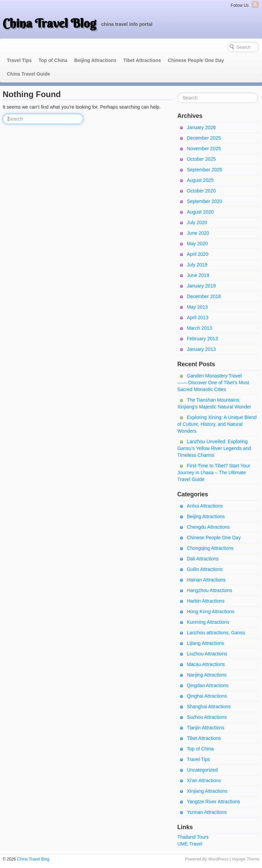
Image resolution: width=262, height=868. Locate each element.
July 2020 (197, 222)
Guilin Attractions (205, 569)
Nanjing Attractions (207, 675)
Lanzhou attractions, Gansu (216, 633)
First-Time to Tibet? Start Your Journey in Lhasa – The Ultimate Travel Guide (214, 472)
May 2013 (197, 307)
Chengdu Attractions (208, 527)
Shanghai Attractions (209, 707)
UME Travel (190, 844)
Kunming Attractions (208, 622)
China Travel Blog (49, 23)
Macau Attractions (206, 664)
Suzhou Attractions (207, 717)
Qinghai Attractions (207, 696)
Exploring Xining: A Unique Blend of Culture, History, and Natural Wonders (217, 424)
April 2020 (198, 254)
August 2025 (200, 180)
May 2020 (197, 244)
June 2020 (198, 233)
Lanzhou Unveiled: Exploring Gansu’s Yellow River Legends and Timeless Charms (214, 448)
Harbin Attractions (206, 601)
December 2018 (204, 296)
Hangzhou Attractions (210, 590)
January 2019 (201, 286)
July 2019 (197, 265)
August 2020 (200, 212)
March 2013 (200, 328)
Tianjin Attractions (206, 728)
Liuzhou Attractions (207, 654)
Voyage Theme (245, 859)
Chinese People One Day (196, 60)
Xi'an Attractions (204, 780)
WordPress (218, 859)
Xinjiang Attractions (207, 791)
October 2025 (201, 159)
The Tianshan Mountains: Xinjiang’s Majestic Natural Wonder (214, 403)
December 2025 (204, 138)
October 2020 (201, 191)
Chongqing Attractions (210, 548)
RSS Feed (255, 4)
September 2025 (205, 170)
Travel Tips (19, 60)
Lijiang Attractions (206, 643)
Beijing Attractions (95, 60)
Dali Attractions (203, 559)
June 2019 (198, 275)
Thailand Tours (193, 837)
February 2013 (202, 339)
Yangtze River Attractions (214, 802)
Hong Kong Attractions (211, 611)
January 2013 (201, 349)
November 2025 (204, 149)
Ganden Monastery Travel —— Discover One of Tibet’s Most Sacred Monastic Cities (213, 383)
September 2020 (205, 201)
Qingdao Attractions (208, 685)
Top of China (53, 60)
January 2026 (201, 127)
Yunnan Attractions (207, 812)
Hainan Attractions (206, 580)
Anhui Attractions (205, 506)
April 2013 (198, 317)
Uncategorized (202, 770)
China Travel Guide (28, 74)
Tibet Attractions (142, 60)
